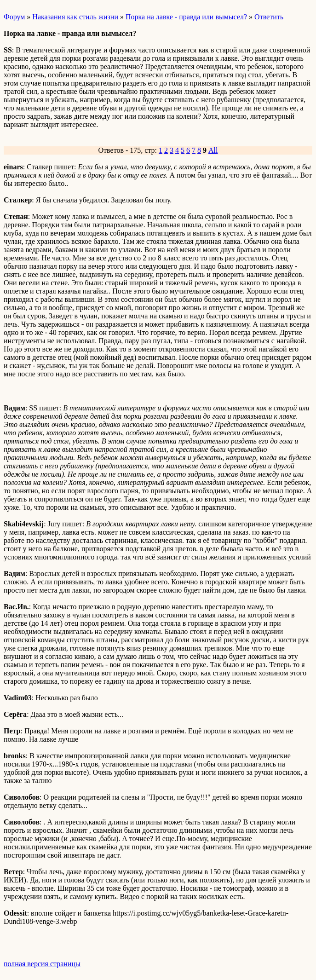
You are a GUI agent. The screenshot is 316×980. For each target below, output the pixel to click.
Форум (14, 17)
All (213, 150)
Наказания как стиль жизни (75, 17)
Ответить (269, 17)
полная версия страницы (42, 964)
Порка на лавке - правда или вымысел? (186, 17)
